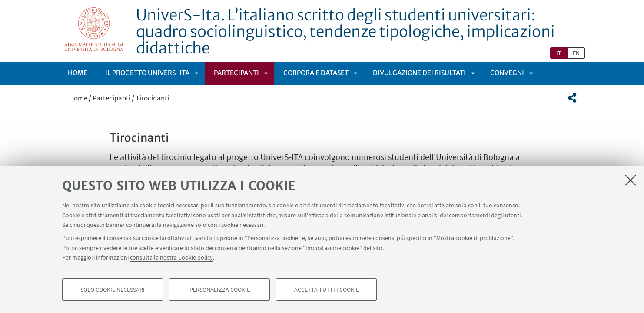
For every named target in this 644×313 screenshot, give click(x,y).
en (576, 53)
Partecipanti (236, 73)
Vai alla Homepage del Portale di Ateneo (94, 29)
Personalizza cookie (220, 290)
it (559, 53)
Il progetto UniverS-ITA (147, 73)
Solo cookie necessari (113, 290)
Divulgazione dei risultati (419, 73)
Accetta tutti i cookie (327, 290)
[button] (572, 98)
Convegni (507, 73)
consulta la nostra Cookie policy (171, 257)
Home (78, 73)
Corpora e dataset (316, 73)
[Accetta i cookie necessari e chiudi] (631, 180)
